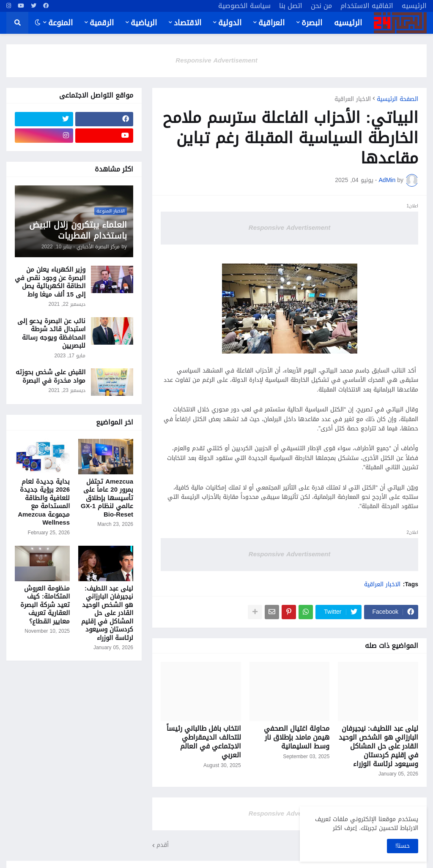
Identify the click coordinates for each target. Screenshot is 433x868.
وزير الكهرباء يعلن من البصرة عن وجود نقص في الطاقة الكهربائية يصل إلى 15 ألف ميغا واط (50, 282)
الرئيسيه (414, 6)
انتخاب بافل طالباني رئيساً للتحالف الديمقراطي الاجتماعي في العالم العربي (204, 742)
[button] (38, 23)
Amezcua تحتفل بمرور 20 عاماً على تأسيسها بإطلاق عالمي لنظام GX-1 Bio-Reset (107, 498)
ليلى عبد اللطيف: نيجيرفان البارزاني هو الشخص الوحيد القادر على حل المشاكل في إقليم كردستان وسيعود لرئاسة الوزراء (378, 746)
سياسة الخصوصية (244, 6)
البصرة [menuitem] (312, 23)
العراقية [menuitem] (271, 23)
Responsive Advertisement (216, 60)
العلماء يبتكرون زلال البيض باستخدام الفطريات (78, 230)
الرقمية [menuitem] (102, 23)
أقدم (163, 845)
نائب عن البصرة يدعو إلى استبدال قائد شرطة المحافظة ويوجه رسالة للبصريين (51, 334)
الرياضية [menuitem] (144, 23)
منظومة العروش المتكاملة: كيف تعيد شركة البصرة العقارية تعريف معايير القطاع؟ (45, 605)
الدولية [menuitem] (230, 23)
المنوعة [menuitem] (60, 23)
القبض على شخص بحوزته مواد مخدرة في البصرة (51, 377)
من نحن (321, 6)
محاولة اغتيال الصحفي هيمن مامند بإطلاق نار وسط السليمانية (297, 737)
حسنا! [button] (403, 846)
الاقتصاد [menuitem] (188, 23)
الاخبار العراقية (353, 99)
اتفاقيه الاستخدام (367, 6)
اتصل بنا (291, 6)
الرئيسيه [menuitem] (348, 23)
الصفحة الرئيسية (397, 99)
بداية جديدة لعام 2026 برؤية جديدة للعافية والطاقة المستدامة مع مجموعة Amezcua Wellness (44, 502)
